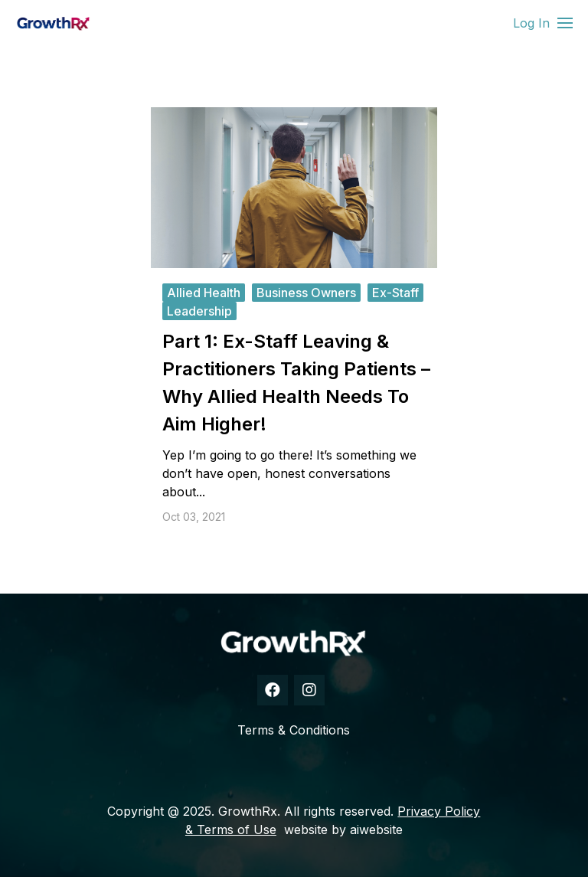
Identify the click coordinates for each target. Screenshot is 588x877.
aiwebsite (376, 830)
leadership (199, 311)
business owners (306, 293)
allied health (204, 293)
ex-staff (395, 293)
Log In (531, 23)
